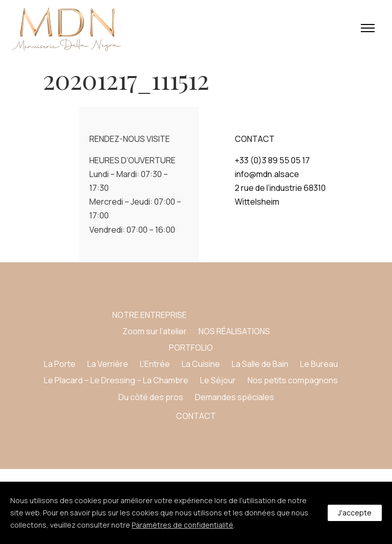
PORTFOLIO (191, 348)
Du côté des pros (151, 397)
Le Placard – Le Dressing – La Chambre (116, 380)
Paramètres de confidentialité (182, 525)
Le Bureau (319, 364)
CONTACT (196, 416)
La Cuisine (201, 364)
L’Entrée (155, 364)
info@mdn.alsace (267, 174)
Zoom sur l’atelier (155, 331)
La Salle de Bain (260, 364)
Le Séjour (218, 380)
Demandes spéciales (235, 397)
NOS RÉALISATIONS (234, 331)
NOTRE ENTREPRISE (150, 315)
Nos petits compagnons (293, 380)
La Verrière (108, 364)
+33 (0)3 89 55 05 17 (272, 160)
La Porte (60, 364)
